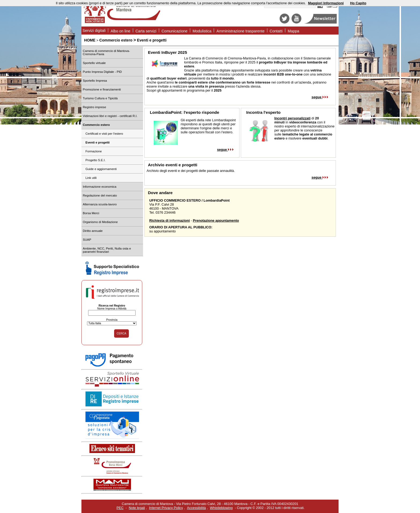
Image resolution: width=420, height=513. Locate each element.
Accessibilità (196, 508)
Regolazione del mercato (100, 195)
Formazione (94, 151)
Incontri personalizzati (292, 118)
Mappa (293, 31)
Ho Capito (358, 3)
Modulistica (202, 31)
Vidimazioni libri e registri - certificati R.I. (110, 116)
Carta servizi (146, 31)
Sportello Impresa (95, 81)
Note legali (137, 508)
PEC (120, 508)
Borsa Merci (91, 213)
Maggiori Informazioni (326, 3)
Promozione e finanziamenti (102, 89)
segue (320, 97)
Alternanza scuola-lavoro (100, 204)
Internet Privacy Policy (166, 508)
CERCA (122, 333)
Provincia (112, 320)
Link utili (91, 178)
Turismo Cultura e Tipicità (100, 98)
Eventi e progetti (152, 40)
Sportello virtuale (94, 63)
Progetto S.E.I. (95, 160)
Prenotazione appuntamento (216, 220)
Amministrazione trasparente (240, 31)
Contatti (276, 31)
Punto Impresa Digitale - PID (102, 72)
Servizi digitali (94, 31)
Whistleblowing (221, 508)
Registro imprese (94, 107)
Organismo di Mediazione (100, 222)
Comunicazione (175, 31)
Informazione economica (100, 187)
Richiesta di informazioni (169, 220)
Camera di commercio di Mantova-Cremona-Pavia (106, 52)
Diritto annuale (93, 231)
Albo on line (121, 31)
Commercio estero (116, 40)
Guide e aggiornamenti (101, 169)
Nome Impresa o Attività (112, 309)
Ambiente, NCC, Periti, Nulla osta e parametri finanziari (107, 250)
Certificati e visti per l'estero (104, 134)
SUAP (87, 240)
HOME (90, 40)
